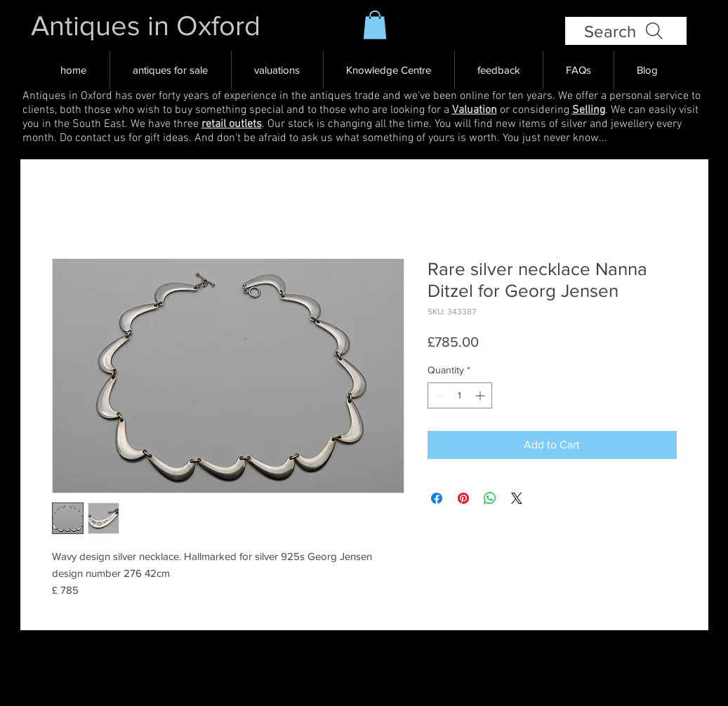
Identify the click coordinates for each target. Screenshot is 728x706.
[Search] (626, 31)
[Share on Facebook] (437, 498)
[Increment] (481, 395)
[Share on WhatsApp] (490, 498)
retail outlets (232, 124)
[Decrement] (438, 395)
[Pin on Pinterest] (463, 498)
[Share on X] (517, 498)
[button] (375, 25)
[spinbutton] (460, 395)
